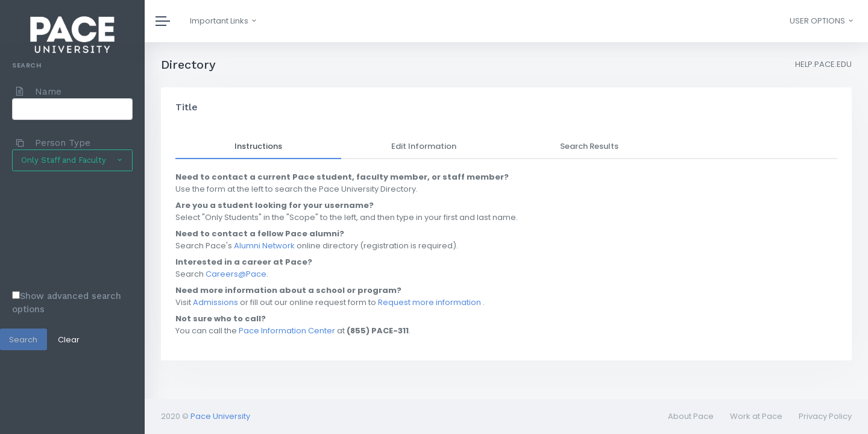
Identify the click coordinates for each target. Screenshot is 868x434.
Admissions (215, 302)
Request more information (429, 302)
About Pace (691, 416)
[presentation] (61, 230)
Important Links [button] (224, 21)
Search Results (589, 146)
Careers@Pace (236, 274)
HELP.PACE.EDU (823, 64)
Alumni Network (264, 246)
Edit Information (424, 146)
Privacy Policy (825, 416)
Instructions (258, 146)
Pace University (220, 416)
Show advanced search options (67, 303)
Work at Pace (756, 416)
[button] (820, 21)
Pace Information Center (287, 331)
